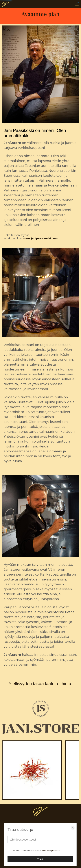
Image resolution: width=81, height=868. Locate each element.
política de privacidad (51, 850)
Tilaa (40, 859)
